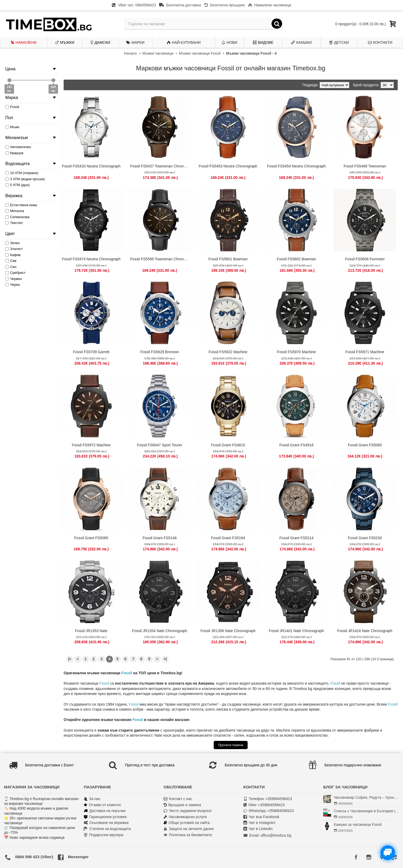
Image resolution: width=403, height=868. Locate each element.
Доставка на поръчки (105, 811)
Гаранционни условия (105, 817)
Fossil (127, 673)
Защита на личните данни (189, 829)
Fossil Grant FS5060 (365, 445)
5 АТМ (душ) (17, 185)
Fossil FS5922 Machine (228, 352)
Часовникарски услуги (185, 817)
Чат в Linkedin (258, 829)
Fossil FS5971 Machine (365, 352)
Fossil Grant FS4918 (296, 445)
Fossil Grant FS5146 (160, 538)
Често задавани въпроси (187, 811)
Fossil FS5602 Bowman (296, 259)
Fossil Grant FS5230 (365, 538)
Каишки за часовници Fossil (358, 824)
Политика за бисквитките (188, 835)
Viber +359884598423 (264, 805)
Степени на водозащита (107, 829)
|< (70, 659)
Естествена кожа (21, 205)
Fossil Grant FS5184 (228, 538)
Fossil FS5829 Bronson (160, 352)
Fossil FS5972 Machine (91, 445)
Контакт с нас (178, 799)
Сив (11, 261)
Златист (14, 249)
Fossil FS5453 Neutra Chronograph (228, 166)
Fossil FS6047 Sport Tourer (160, 445)
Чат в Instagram (259, 823)
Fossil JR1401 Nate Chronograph (296, 631)
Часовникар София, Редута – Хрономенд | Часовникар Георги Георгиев (366, 797)
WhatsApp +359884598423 (269, 811)
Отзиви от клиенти (102, 805)
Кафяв (13, 255)
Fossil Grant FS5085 (91, 538)
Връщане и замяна (182, 805)
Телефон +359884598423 (268, 799)
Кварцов (14, 153)
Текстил (14, 223)
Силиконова (17, 217)
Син (11, 267)
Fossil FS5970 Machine (296, 352)
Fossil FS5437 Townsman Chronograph (161, 166)
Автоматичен (18, 147)
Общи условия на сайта (187, 823)
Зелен (13, 243)
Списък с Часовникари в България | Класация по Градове (366, 811)
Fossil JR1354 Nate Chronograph (160, 631)
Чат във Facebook (261, 817)
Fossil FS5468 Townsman (365, 166)
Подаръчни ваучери (104, 835)
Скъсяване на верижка (106, 823)
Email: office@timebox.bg (267, 836)
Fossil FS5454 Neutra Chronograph (296, 166)
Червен (14, 279)
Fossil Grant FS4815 (228, 445)
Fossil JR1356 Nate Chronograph (228, 631)
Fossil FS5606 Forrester (365, 259)
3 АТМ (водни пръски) (25, 179)
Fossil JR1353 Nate (91, 631)
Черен (13, 285)
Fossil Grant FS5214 (296, 538)
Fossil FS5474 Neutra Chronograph (91, 259)
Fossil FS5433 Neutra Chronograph (91, 166)
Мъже (12, 127)
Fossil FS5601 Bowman (228, 259)
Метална (15, 211)
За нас (92, 799)
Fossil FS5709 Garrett (91, 352)
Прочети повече (231, 745)
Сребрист (15, 273)
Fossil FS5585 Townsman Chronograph (161, 259)
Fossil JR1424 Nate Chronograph (365, 631)
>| (165, 659)
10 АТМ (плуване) (22, 173)
